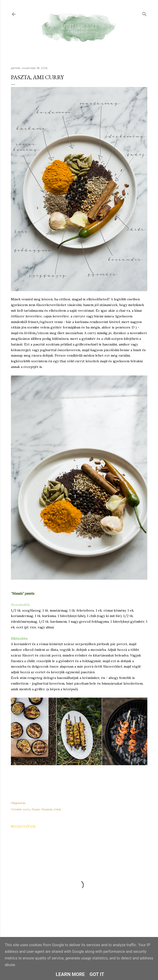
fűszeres (47, 809)
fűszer (36, 809)
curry (27, 809)
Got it (97, 974)
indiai (57, 809)
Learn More (70, 974)
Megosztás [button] (18, 803)
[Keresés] (144, 13)
